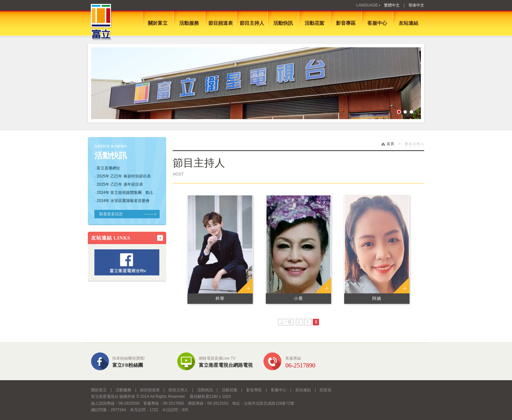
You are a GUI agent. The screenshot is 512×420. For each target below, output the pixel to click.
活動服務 (189, 23)
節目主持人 (252, 23)
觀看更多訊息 (111, 214)
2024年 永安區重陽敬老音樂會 (123, 201)
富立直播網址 (108, 168)
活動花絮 (314, 23)
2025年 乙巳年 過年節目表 (120, 184)
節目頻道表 (221, 23)
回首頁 (326, 390)
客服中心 (377, 23)
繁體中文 (392, 5)
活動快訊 (283, 23)
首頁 (388, 143)
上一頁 (286, 322)
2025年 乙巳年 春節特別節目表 (124, 176)
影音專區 (346, 23)
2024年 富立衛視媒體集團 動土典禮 (129, 193)
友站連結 (408, 23)
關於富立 (158, 23)
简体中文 (416, 5)
